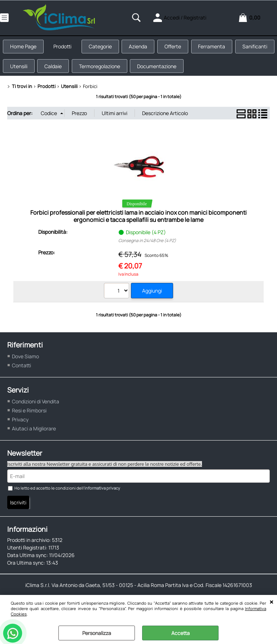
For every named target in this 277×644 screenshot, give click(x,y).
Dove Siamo (25, 362)
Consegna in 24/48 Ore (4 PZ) (147, 247)
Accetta (181, 633)
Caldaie (100, 71)
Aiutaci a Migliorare (34, 435)
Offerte (180, 48)
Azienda (144, 48)
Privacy (20, 426)
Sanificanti (24, 71)
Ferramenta (221, 48)
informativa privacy (102, 494)
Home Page (24, 48)
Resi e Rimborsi (29, 417)
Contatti (21, 371)
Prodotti (65, 48)
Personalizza (97, 633)
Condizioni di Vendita (36, 408)
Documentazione (206, 71)
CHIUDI (271, 602)
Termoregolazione (148, 71)
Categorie (105, 48)
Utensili (63, 71)
